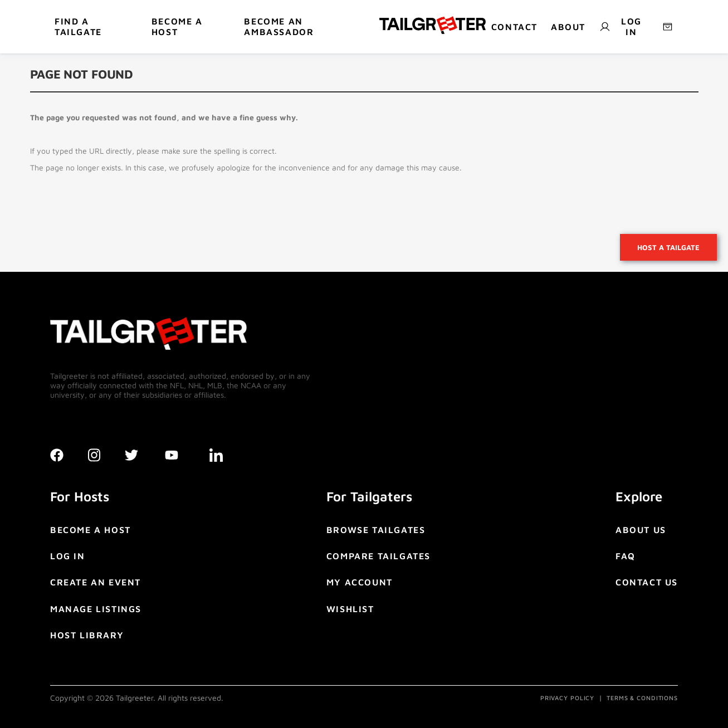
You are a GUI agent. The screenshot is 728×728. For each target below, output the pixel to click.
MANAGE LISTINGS (96, 609)
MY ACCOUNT (360, 582)
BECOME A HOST (177, 26)
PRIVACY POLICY (567, 698)
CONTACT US (647, 582)
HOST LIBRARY (87, 635)
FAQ (626, 556)
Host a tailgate (668, 247)
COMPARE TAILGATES (378, 556)
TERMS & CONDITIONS (642, 698)
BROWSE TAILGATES (376, 530)
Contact (514, 27)
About (568, 27)
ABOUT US (641, 530)
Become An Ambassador (279, 26)
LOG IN (68, 556)
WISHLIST (350, 609)
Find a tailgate (78, 26)
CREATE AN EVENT (96, 582)
